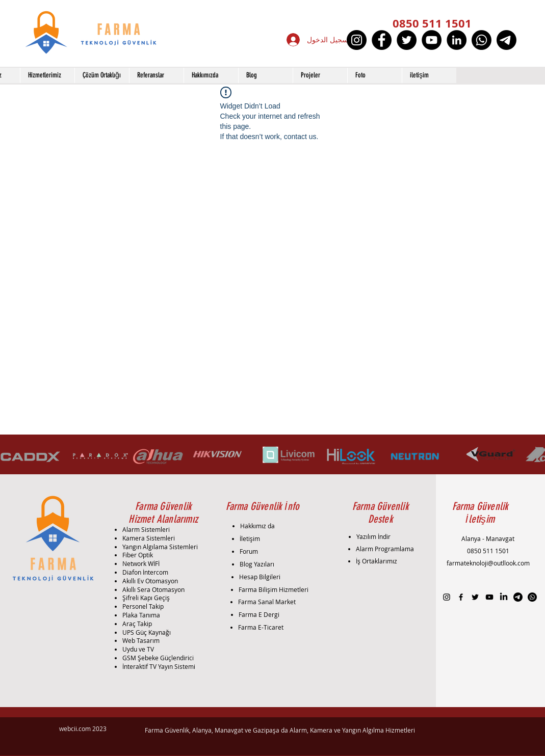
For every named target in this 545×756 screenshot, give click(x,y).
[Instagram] (357, 40)
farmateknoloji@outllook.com (488, 563)
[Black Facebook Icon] (461, 597)
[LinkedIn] (457, 40)
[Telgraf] (507, 40)
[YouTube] (432, 40)
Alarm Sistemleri (146, 529)
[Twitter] (407, 40)
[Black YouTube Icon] (489, 597)
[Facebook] (382, 40)
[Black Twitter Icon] (475, 597)
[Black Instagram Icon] (447, 597)
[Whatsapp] (482, 40)
